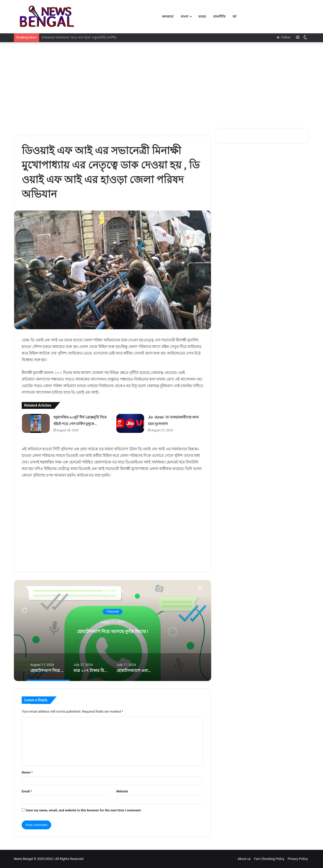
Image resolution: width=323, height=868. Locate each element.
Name (27, 772)
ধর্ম (234, 17)
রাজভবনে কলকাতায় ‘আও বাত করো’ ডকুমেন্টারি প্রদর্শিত (79, 38)
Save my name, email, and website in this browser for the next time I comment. (84, 810)
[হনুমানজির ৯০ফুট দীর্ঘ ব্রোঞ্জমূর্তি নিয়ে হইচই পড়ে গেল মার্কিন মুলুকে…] (36, 423)
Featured (112, 612)
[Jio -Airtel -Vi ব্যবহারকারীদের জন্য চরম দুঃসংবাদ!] (130, 423)
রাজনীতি (219, 17)
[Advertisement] (161, 85)
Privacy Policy (298, 859)
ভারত (202, 17)
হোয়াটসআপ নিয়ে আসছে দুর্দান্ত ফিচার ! (112, 631)
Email (27, 791)
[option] (113, 630)
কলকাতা (168, 17)
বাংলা (185, 17)
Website (122, 791)
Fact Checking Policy (269, 859)
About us (244, 859)
